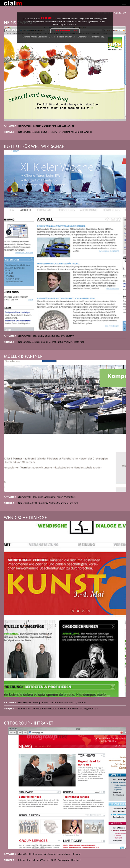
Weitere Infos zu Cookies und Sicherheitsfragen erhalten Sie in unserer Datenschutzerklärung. (64, 37)
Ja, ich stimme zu (64, 31)
